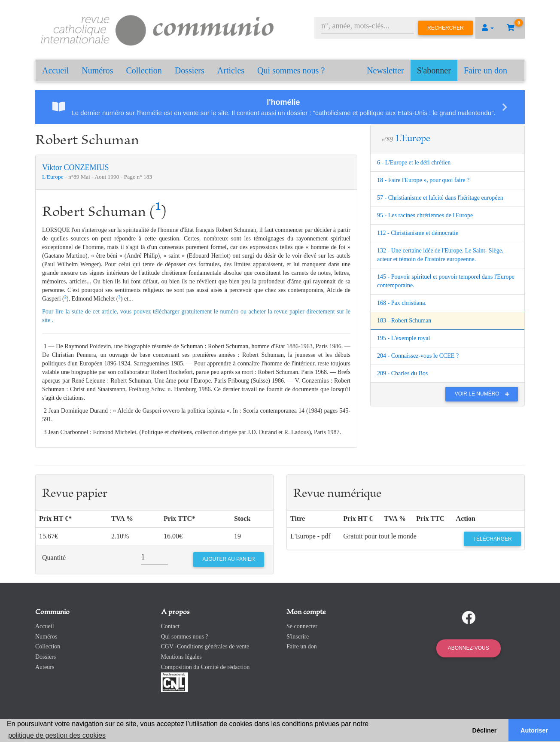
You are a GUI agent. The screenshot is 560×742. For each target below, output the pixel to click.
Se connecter (302, 626)
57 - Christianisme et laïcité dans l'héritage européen (440, 198)
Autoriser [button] (534, 730)
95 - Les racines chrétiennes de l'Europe (425, 215)
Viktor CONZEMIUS (75, 167)
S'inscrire (298, 637)
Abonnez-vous (469, 648)
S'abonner (434, 70)
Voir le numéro (484, 394)
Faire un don (485, 70)
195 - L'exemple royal (403, 338)
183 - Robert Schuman (404, 321)
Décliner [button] (485, 730)
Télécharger (493, 539)
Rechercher (446, 28)
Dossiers (190, 70)
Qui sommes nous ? (291, 70)
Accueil (55, 70)
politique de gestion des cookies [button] (57, 735)
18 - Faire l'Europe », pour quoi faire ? (423, 180)
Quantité (54, 558)
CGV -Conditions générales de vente (205, 646)
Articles (231, 70)
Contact (170, 626)
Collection (144, 70)
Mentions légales (181, 657)
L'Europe (53, 177)
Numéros (97, 70)
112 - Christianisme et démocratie (418, 233)
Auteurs (45, 667)
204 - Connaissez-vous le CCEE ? (418, 356)
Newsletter (385, 70)
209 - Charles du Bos (402, 373)
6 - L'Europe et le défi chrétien (414, 163)
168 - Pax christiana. (402, 303)
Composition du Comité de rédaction (205, 667)
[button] (488, 28)
